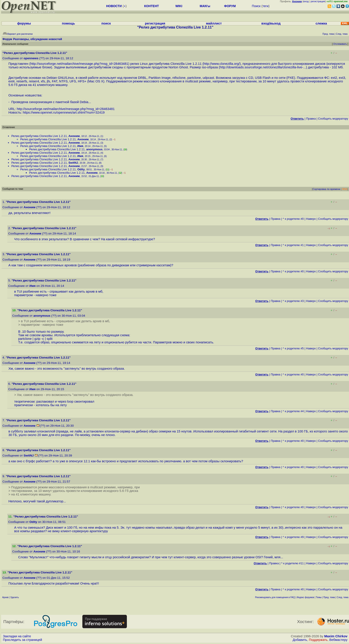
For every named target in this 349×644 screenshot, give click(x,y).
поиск (106, 23)
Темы (319, 597)
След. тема (343, 597)
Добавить (300, 640)
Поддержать (318, 640)
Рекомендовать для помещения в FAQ (275, 597)
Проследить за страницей (22, 640)
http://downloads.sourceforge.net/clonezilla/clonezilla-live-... (263, 67)
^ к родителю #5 (293, 348)
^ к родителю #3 (293, 301)
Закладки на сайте (17, 636)
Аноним (74, 136)
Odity (81, 169)
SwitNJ (73, 163)
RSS (345, 189)
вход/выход (271, 23)
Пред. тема (329, 597)
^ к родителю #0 (293, 219)
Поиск (256, 6)
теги (265, 6)
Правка (311, 119)
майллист (214, 23)
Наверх (311, 219)
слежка (321, 23)
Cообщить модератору (333, 119)
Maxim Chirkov (336, 636)
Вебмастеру (338, 640)
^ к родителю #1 (293, 245)
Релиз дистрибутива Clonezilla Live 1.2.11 (39, 136)
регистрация (318, 1)
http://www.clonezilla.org (221, 64)
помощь (68, 23)
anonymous (94, 149)
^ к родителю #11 (292, 563)
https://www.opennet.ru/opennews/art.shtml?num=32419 (64, 112)
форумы (24, 23)
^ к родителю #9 (293, 537)
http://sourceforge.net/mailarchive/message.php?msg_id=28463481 (79, 64)
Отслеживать (340, 44)
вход (306, 1)
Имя (80, 146)
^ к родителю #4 (293, 411)
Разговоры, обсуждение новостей (38, 39)
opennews (31, 58)
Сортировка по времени (326, 189)
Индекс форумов (305, 597)
